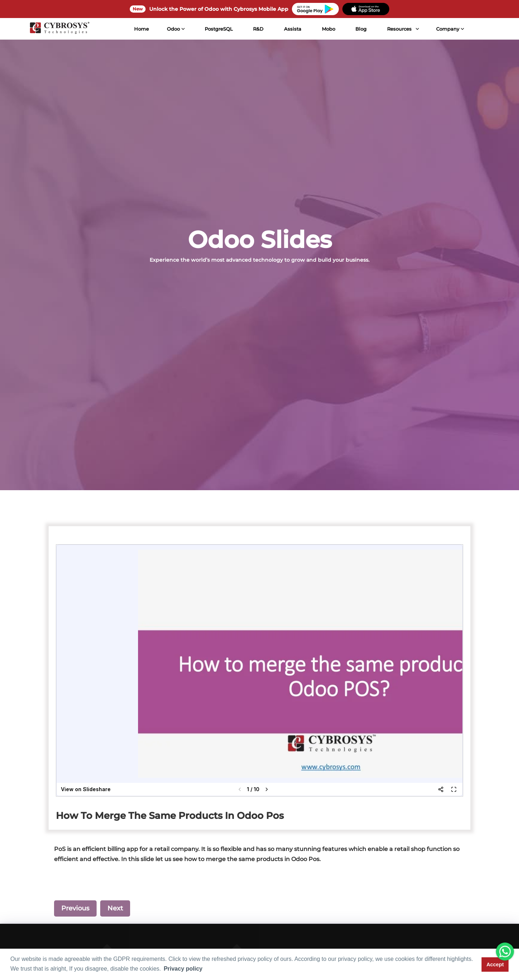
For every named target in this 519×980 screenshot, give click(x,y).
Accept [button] (495, 965)
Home (141, 29)
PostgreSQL (218, 29)
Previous (75, 908)
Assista (293, 29)
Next (115, 908)
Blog (361, 29)
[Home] (59, 29)
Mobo (329, 29)
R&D (258, 29)
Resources (399, 29)
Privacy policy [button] (183, 969)
